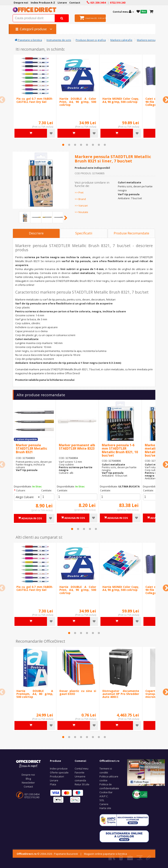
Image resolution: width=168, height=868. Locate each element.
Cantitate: (47, 490)
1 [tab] (63, 145)
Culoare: (21, 490)
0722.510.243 (32, 797)
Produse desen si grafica (91, 40)
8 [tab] (105, 145)
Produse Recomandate (131, 233)
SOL (102, 800)
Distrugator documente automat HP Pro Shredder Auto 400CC (121, 694)
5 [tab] (87, 145)
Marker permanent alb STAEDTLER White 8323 (77, 447)
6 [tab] (93, 145)
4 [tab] (81, 145)
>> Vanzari (81, 206)
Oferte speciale (59, 772)
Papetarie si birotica (28, 40)
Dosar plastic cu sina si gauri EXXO (78, 692)
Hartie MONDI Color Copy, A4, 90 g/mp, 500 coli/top (121, 100)
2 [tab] (69, 145)
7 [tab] (99, 145)
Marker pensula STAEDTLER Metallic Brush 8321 (32, 449)
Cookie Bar (106, 792)
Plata (53, 784)
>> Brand (80, 199)
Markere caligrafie (121, 40)
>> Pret (79, 192)
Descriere (36, 233)
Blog (28, 779)
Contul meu (82, 769)
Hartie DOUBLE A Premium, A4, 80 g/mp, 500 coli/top (35, 694)
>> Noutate (81, 212)
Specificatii (84, 233)
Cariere (104, 804)
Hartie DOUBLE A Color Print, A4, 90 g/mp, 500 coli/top (78, 102)
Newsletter (28, 783)
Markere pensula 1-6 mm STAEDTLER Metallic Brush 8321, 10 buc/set (120, 450)
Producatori (57, 776)
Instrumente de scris (59, 40)
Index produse (59, 769)
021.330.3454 (32, 794)
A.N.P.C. (104, 796)
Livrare (54, 780)
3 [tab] (75, 145)
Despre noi (28, 775)
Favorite (80, 772)
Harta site (105, 808)
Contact (28, 787)
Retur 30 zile (82, 784)
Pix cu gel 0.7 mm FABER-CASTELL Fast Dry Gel (35, 100)
